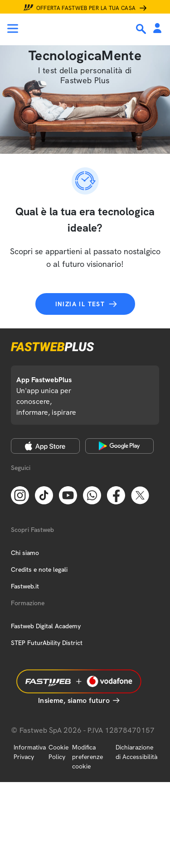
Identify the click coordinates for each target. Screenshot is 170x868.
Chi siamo (25, 553)
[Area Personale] (157, 29)
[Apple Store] (45, 446)
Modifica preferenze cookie (87, 757)
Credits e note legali (39, 569)
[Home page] (69, 28)
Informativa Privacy (30, 752)
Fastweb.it (25, 586)
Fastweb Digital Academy (46, 626)
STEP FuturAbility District (47, 643)
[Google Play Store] (120, 446)
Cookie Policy (58, 752)
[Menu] (13, 28)
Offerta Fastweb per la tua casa (86, 8)
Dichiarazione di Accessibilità (136, 752)
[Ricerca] (142, 29)
